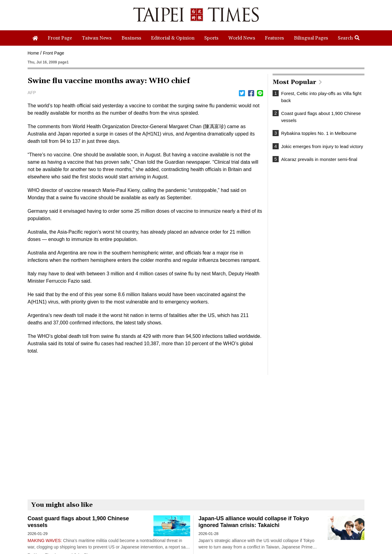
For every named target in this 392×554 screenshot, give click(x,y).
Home (33, 53)
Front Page (53, 53)
